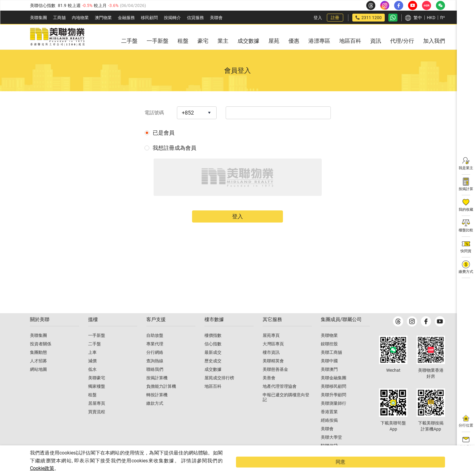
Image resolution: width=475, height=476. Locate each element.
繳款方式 (155, 415)
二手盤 (95, 356)
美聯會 (216, 18)
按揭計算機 (157, 390)
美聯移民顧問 (334, 398)
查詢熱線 (155, 373)
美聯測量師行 (334, 415)
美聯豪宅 (97, 390)
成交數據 (213, 381)
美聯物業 (329, 347)
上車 (92, 364)
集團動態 (38, 364)
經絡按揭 (329, 432)
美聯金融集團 (334, 390)
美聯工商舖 (331, 364)
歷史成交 (213, 373)
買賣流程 (97, 424)
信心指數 (213, 356)
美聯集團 (38, 18)
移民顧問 (149, 18)
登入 (318, 18)
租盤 (92, 407)
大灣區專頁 (273, 356)
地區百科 (213, 398)
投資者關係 (41, 356)
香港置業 (329, 424)
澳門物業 (103, 18)
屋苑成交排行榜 (219, 390)
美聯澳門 (329, 381)
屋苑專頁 (271, 347)
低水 (92, 381)
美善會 (269, 390)
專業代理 (155, 356)
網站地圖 (38, 381)
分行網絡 (155, 364)
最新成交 (213, 364)
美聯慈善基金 (275, 381)
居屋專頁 (97, 415)
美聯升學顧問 (334, 407)
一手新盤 (97, 347)
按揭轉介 (172, 18)
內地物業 (80, 18)
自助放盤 (155, 347)
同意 (433, 466)
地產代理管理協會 (280, 398)
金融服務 (126, 18)
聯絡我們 (155, 381)
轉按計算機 (157, 407)
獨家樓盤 (97, 398)
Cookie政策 (42, 468)
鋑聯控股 (329, 356)
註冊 (335, 18)
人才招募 (38, 373)
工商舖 (59, 18)
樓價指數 (213, 347)
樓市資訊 (271, 364)
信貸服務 (195, 18)
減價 (92, 373)
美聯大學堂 (331, 449)
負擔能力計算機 (161, 398)
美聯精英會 (273, 373)
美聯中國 (329, 373)
